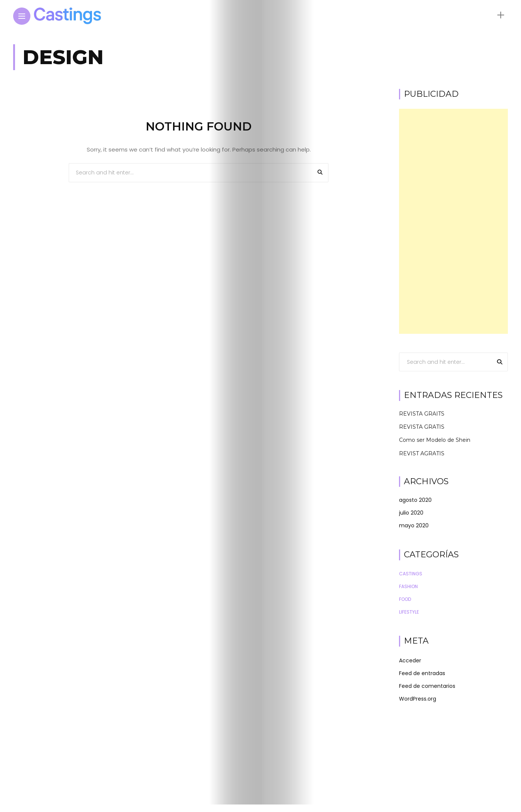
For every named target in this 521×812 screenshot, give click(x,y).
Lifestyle (409, 612)
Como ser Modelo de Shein (435, 440)
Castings (411, 574)
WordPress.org (418, 699)
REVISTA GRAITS (422, 414)
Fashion (408, 587)
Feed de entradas (422, 673)
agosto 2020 (415, 500)
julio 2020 (411, 513)
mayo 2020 (414, 525)
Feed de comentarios (427, 686)
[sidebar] (501, 15)
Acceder (410, 660)
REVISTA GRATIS (422, 427)
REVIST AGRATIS (422, 453)
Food (405, 599)
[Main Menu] (22, 16)
